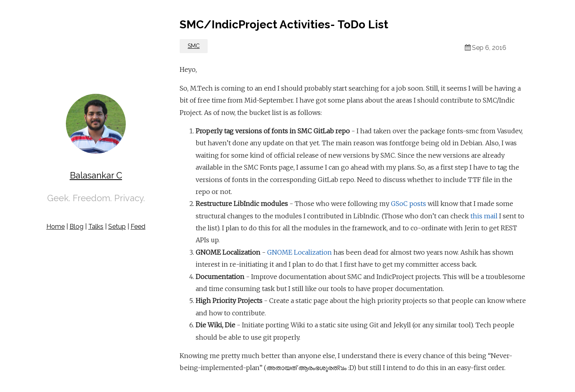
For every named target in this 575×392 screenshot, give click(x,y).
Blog (76, 227)
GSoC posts (408, 204)
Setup (117, 227)
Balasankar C (96, 175)
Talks (96, 227)
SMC (194, 46)
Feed (138, 227)
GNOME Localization (299, 252)
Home (56, 227)
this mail (484, 216)
